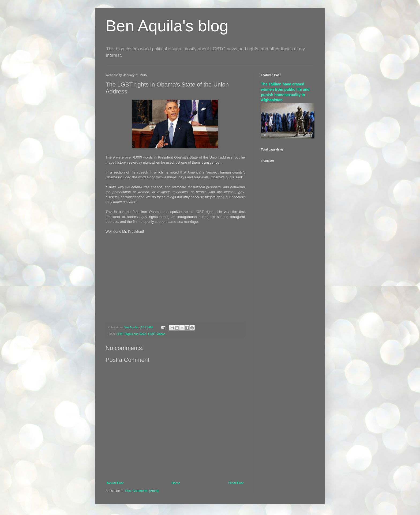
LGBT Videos (157, 334)
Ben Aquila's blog (167, 26)
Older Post (236, 483)
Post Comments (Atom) (142, 491)
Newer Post (115, 483)
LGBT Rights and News (131, 334)
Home (176, 483)
